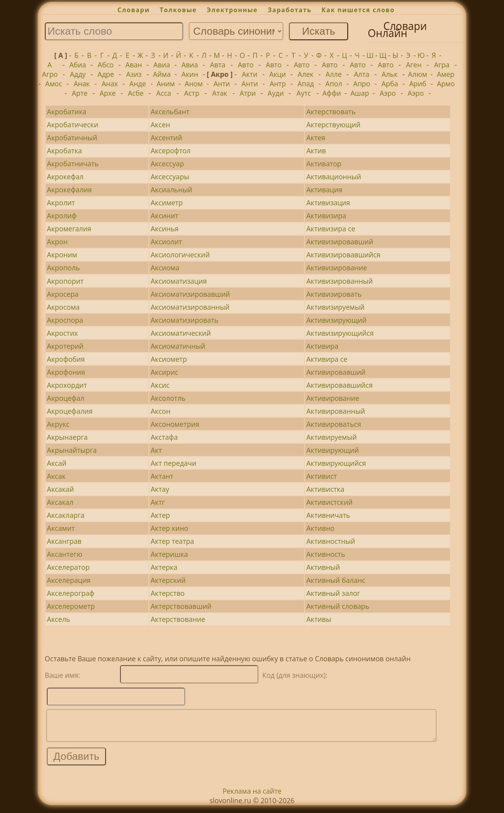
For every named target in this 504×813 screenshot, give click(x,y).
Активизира (326, 216)
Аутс (304, 93)
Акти (250, 74)
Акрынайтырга (72, 450)
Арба (390, 84)
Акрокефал (65, 177)
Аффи (332, 93)
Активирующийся (336, 463)
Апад (306, 84)
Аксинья (164, 229)
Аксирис (164, 372)
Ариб (418, 84)
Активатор (324, 164)
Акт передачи (173, 463)
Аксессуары (170, 177)
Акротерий (65, 346)
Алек (306, 74)
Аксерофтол (170, 151)
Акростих (62, 333)
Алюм (418, 74)
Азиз (134, 74)
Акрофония (66, 372)
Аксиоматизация (179, 281)
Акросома (63, 307)
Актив (316, 151)
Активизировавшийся (343, 255)
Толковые (178, 10)
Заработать (290, 10)
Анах (110, 84)
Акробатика (67, 112)
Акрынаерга (67, 437)
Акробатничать (73, 164)
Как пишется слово (358, 10)
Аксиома (165, 268)
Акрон (57, 242)
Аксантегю (65, 554)
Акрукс (58, 424)
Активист (322, 476)
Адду (78, 74)
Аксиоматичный (178, 346)
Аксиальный (171, 190)
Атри (247, 93)
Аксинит (164, 216)
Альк (390, 74)
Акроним (62, 255)
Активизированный (340, 281)
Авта (218, 65)
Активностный (331, 541)
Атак (220, 93)
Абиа (78, 65)
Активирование (333, 398)
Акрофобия (66, 359)
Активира (322, 346)
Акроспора (65, 320)
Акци (278, 74)
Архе (108, 93)
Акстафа (164, 437)
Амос (54, 84)
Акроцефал (66, 398)
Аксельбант (170, 112)
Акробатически (73, 125)
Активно (321, 528)
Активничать (328, 515)
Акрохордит (67, 385)
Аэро (388, 93)
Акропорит (65, 281)
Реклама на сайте (252, 797)
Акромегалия (69, 229)
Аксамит (61, 528)
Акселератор (68, 567)
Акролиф (62, 216)
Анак (82, 84)
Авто (246, 65)
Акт (156, 450)
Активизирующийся (340, 333)
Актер (160, 515)
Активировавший (336, 372)
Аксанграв (64, 541)
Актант (162, 476)
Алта (362, 74)
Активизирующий (336, 320)
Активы (319, 619)
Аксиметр (167, 203)
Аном (194, 84)
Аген (414, 65)
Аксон (160, 411)
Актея (316, 138)
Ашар (360, 93)
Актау (160, 489)
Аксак (56, 476)
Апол (334, 84)
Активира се (327, 359)
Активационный (334, 177)
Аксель (58, 619)
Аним (166, 84)
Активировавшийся (340, 385)
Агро (50, 74)
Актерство (168, 593)
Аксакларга (66, 515)
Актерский (168, 580)
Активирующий (333, 450)
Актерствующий (334, 125)
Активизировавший (340, 242)
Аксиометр (169, 359)
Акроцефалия (70, 411)
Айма (162, 74)
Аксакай (60, 489)
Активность (326, 554)
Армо (446, 84)
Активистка (325, 489)
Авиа (162, 65)
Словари (133, 10)
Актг (157, 502)
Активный (323, 567)
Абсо (106, 65)
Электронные (232, 10)
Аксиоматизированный (190, 307)
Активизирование (337, 268)
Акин (190, 74)
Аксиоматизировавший (190, 294)
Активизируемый (335, 307)
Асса (164, 93)
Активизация (328, 203)
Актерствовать (331, 112)
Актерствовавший (181, 606)
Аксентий (166, 138)
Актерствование (178, 619)
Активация (324, 190)
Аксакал (60, 502)
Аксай (57, 463)
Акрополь (63, 268)
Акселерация (69, 580)
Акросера (63, 294)
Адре (106, 74)
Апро (362, 84)
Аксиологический (180, 255)
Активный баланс (336, 580)
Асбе (136, 93)
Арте (80, 93)
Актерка (164, 567)
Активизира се (331, 229)
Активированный (336, 411)
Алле (334, 74)
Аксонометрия (175, 424)
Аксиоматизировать (184, 320)
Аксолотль (168, 398)
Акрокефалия (69, 190)
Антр (278, 84)
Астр (192, 93)
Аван (133, 65)
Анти (222, 84)
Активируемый (332, 437)
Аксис (160, 385)
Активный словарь (338, 606)
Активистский (330, 502)
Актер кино (169, 528)
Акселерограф (71, 593)
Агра (442, 65)
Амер (446, 74)
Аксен (160, 125)
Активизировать (334, 294)
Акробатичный (72, 138)
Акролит (61, 203)
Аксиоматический (181, 333)
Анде (138, 84)
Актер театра (172, 541)
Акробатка (64, 151)
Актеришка (169, 554)
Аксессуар (167, 164)
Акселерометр (71, 606)
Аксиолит (166, 242)
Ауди (276, 93)
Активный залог (333, 593)
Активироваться (334, 424)
